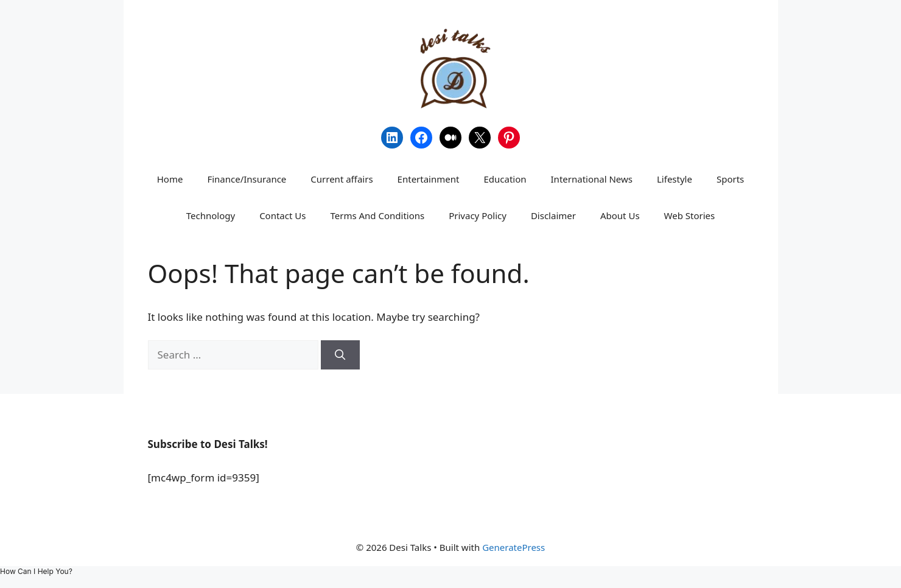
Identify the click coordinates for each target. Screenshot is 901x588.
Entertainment (429, 179)
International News (592, 179)
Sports (730, 179)
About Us (620, 215)
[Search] (340, 355)
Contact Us (282, 215)
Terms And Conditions (377, 215)
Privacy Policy (478, 215)
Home (170, 179)
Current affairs (342, 179)
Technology (211, 215)
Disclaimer (553, 215)
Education (505, 179)
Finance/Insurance (247, 179)
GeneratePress (514, 547)
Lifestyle (675, 179)
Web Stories (690, 215)
